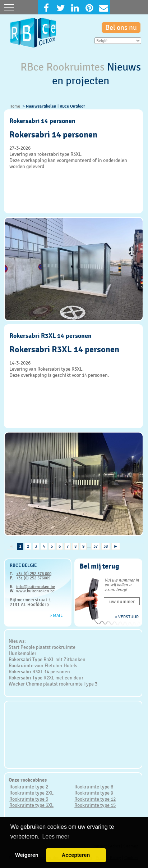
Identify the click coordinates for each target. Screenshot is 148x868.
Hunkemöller (22, 653)
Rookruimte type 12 (95, 799)
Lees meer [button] (56, 837)
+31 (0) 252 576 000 (34, 574)
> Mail (56, 615)
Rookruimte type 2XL (31, 793)
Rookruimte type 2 (29, 787)
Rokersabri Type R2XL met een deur (46, 678)
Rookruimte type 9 (94, 793)
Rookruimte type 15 (95, 805)
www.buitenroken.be (35, 591)
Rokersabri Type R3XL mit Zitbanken (47, 659)
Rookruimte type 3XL (31, 805)
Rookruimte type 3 (29, 799)
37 (96, 546)
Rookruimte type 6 (94, 787)
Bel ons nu (121, 28)
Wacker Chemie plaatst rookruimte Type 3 (53, 684)
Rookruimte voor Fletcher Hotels (43, 665)
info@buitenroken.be (36, 587)
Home (15, 106)
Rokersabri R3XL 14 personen (39, 672)
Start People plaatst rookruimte (42, 647)
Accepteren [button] (76, 855)
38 (106, 546)
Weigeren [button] (27, 855)
